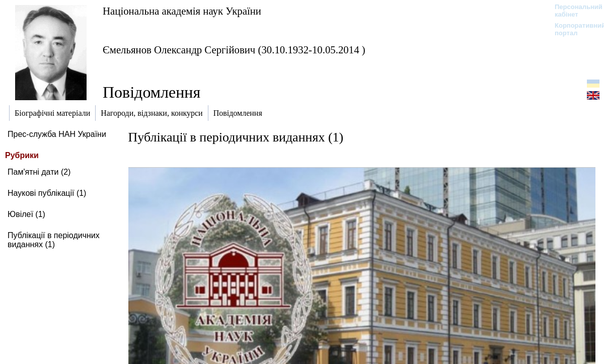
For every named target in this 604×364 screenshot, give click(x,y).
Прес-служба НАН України (57, 134)
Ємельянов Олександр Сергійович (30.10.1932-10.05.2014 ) (234, 50)
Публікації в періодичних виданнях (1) (54, 240)
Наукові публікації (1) (47, 193)
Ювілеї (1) (26, 214)
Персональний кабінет (574, 11)
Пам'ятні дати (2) (39, 172)
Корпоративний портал (574, 29)
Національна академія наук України (182, 11)
